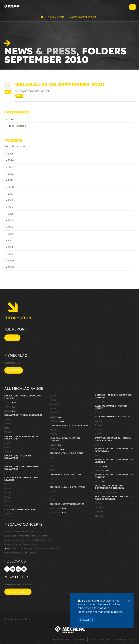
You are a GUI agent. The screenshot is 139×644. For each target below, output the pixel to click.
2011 (10, 247)
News (11, 119)
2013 (10, 234)
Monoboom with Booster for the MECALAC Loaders (29, 540)
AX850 (53, 430)
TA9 (51, 483)
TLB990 (98, 434)
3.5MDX (53, 491)
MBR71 (98, 445)
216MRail (99, 516)
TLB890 (98, 429)
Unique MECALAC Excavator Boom (21, 544)
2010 (11, 254)
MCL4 (7, 488)
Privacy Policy (79, 639)
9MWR (7, 424)
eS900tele (57, 421)
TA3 (51, 466)
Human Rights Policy (123, 639)
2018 (10, 200)
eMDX (101, 402)
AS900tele (54, 404)
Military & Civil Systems (106, 492)
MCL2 (7, 484)
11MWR (8, 428)
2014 (11, 227)
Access (12, 338)
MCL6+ (8, 501)
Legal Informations (60, 639)
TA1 (51, 458)
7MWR (7, 419)
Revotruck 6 (58, 508)
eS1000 (56, 417)
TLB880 (98, 425)
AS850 (53, 400)
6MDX (52, 496)
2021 (10, 180)
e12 (6, 473)
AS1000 (53, 409)
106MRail (99, 503)
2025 (11, 154)
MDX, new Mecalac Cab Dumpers (20, 553)
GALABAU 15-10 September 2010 (60, 84)
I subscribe (18, 592)
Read (19, 95)
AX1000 (53, 434)
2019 (10, 194)
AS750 (53, 396)
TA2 (51, 462)
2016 (10, 214)
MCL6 (7, 497)
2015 (10, 220)
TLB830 (98, 412)
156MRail (99, 512)
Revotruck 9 (58, 513)
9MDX (52, 500)
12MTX (10, 407)
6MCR (7, 443)
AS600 (8, 514)
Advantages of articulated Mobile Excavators (26, 536)
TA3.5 (52, 470)
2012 (10, 241)
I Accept (87, 620)
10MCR (8, 451)
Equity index (105, 639)
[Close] (129, 601)
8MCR (7, 447)
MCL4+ (8, 493)
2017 (10, 207)
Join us (92, 639)
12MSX (10, 403)
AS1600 (53, 413)
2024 (11, 160)
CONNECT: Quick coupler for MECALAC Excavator (32, 549)
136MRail (99, 507)
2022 (11, 174)
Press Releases (17, 126)
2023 (11, 167)
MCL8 (7, 505)
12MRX (10, 411)
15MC (7, 462)
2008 (11, 267)
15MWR (8, 432)
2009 (11, 261)
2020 (11, 187)
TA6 (51, 479)
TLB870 (98, 421)
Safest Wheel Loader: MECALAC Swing (23, 532)
